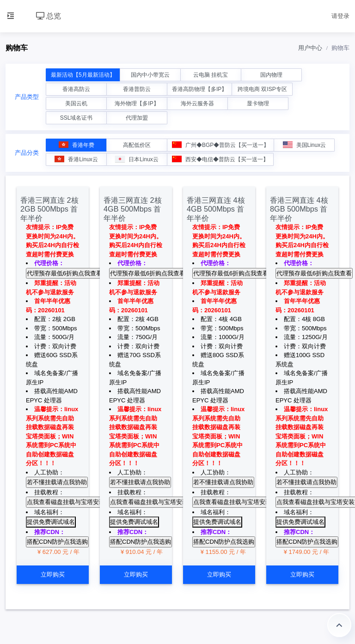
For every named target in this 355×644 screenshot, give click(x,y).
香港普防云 (137, 89)
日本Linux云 (137, 159)
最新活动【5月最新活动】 (83, 75)
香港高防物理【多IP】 (199, 89)
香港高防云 (76, 89)
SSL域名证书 (77, 118)
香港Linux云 (76, 159)
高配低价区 (137, 145)
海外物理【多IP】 (137, 103)
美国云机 (76, 103)
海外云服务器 (197, 103)
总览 (49, 16)
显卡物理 (258, 103)
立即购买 (53, 574)
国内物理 (271, 75)
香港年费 (77, 145)
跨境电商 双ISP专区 (262, 89)
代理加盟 (137, 118)
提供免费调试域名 (51, 522)
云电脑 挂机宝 (211, 75)
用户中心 (310, 48)
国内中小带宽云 (150, 75)
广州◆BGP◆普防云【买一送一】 (220, 145)
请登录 (340, 16)
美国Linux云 (305, 145)
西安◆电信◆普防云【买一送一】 (220, 159)
